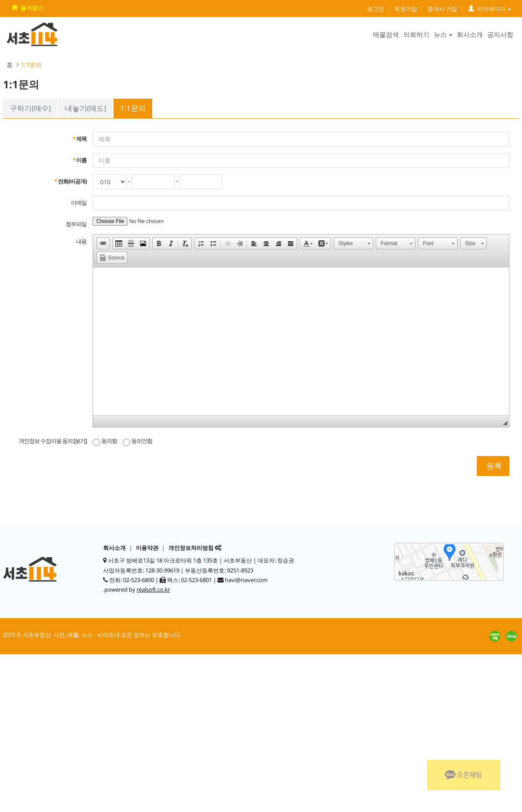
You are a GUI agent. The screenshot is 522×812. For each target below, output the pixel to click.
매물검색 (386, 34)
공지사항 (500, 34)
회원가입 (406, 9)
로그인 (376, 9)
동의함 (105, 441)
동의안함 (137, 441)
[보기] (80, 441)
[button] (103, 243)
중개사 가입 (442, 9)
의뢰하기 (416, 34)
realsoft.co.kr (153, 589)
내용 (81, 241)
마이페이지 (490, 9)
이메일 (79, 203)
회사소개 (470, 34)
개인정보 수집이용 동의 (53, 441)
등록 (493, 466)
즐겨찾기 (27, 8)
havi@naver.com (246, 580)
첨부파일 (76, 224)
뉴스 (443, 34)
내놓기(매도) (85, 108)
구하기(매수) (30, 108)
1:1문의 (133, 108)
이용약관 (147, 548)
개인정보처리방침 (191, 548)
